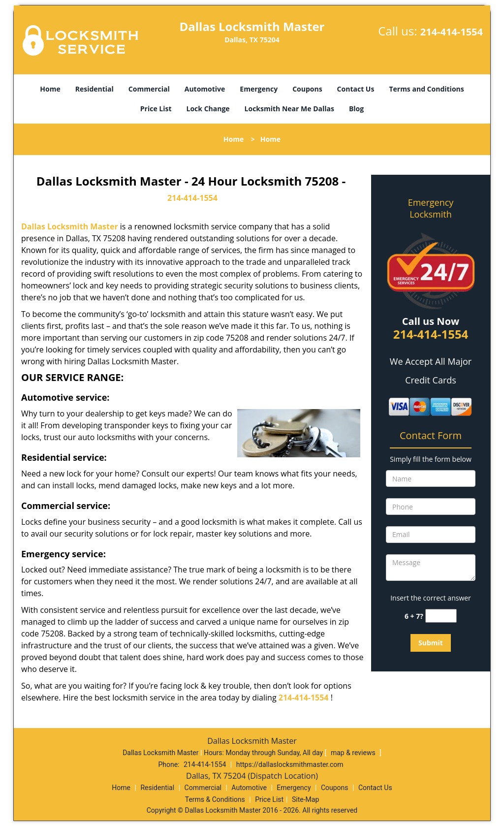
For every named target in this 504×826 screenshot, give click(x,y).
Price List (156, 109)
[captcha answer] (441, 616)
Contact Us (356, 89)
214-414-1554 (452, 32)
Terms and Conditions (426, 89)
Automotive (205, 89)
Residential (94, 89)
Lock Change (208, 109)
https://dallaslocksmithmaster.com (290, 764)
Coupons (307, 89)
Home (50, 89)
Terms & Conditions (215, 799)
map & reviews (354, 753)
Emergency (259, 89)
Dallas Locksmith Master (70, 226)
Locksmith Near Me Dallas (289, 109)
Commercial (149, 89)
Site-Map (305, 799)
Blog (356, 109)
